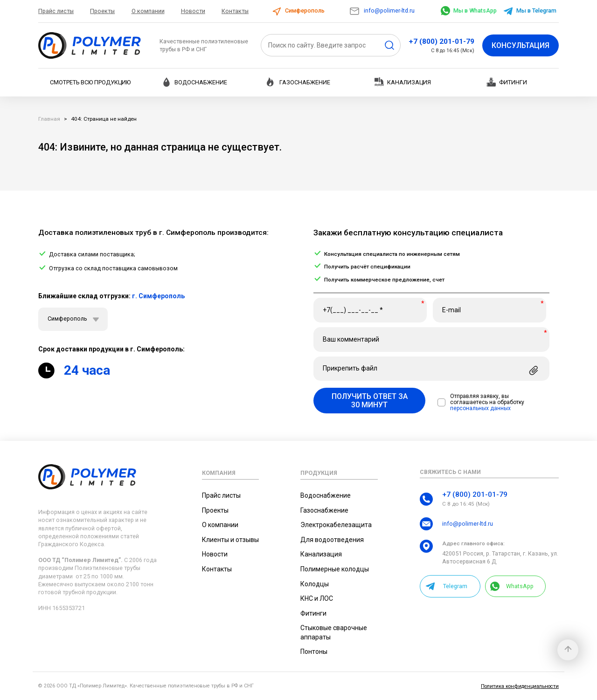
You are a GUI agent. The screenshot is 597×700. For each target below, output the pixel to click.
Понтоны (314, 652)
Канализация (403, 82)
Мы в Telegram (530, 10)
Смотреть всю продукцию (90, 82)
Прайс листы (56, 11)
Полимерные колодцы (335, 569)
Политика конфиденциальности (520, 686)
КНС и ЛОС (317, 598)
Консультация (521, 45)
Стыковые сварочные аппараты (334, 632)
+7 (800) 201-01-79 (441, 41)
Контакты (235, 11)
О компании (148, 11)
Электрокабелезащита (336, 525)
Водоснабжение (194, 82)
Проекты (102, 11)
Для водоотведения (332, 540)
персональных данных (480, 408)
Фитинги (507, 82)
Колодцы (315, 584)
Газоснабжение (298, 82)
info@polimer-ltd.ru (382, 10)
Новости (193, 11)
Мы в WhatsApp (469, 10)
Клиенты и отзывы (230, 540)
